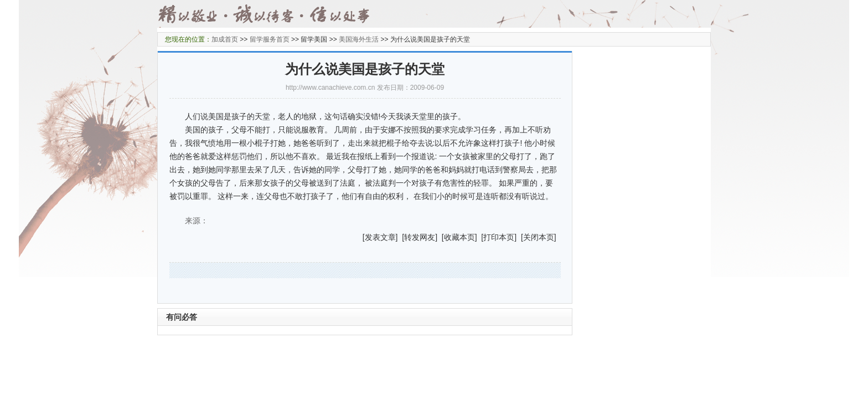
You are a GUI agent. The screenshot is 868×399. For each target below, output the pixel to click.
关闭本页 (539, 237)
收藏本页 (459, 237)
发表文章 (380, 237)
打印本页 (499, 237)
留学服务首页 (270, 39)
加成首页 (225, 39)
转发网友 (420, 237)
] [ (400, 237)
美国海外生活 (359, 39)
